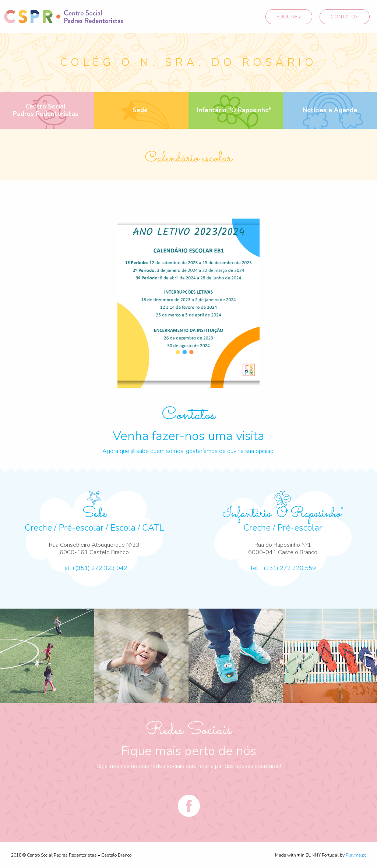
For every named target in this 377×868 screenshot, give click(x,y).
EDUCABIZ (289, 17)
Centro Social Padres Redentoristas (46, 110)
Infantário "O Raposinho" (234, 110)
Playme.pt (356, 855)
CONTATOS (345, 17)
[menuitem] (47, 110)
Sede (140, 110)
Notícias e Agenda (330, 110)
